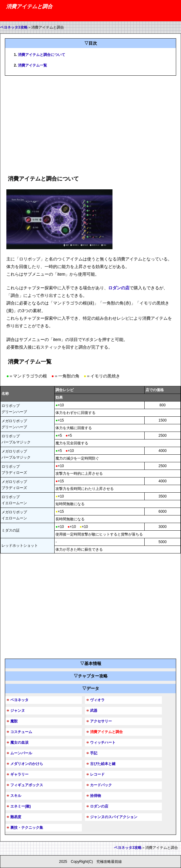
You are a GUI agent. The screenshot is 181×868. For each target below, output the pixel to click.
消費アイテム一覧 (32, 65)
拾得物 (96, 796)
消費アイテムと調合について (42, 55)
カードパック (101, 785)
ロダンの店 (119, 288)
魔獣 (14, 721)
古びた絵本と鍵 (103, 764)
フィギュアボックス (27, 785)
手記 (94, 753)
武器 (94, 711)
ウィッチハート (103, 742)
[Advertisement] (90, 124)
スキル (16, 796)
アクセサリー (101, 721)
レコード (97, 774)
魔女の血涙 (19, 742)
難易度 (16, 817)
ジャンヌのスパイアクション (114, 817)
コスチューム (21, 732)
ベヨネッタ (19, 700)
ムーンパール (21, 753)
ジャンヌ (18, 711)
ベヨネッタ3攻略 (14, 27)
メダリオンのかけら (27, 764)
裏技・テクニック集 (27, 828)
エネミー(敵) (21, 806)
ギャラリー (19, 774)
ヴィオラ (97, 700)
